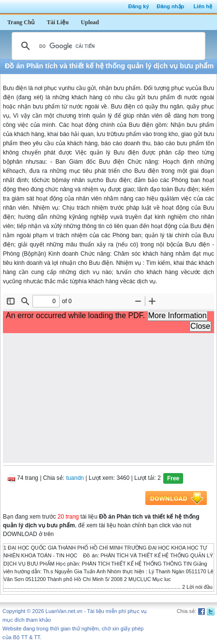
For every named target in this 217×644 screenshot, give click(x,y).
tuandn (75, 478)
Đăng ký (139, 6)
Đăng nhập (171, 6)
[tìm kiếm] (107, 46)
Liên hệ (203, 6)
